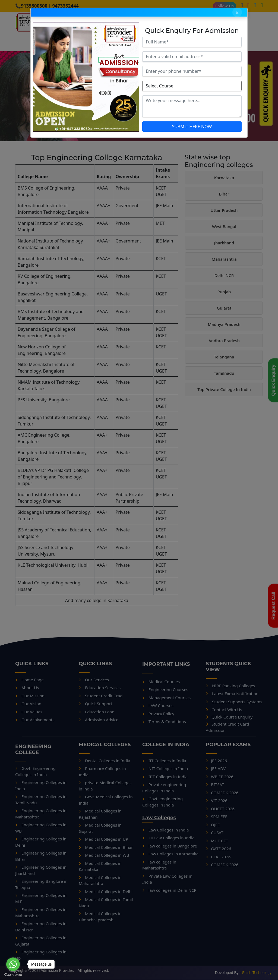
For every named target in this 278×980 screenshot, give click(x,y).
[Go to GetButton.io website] (13, 975)
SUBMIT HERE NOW (192, 127)
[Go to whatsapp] (13, 964)
